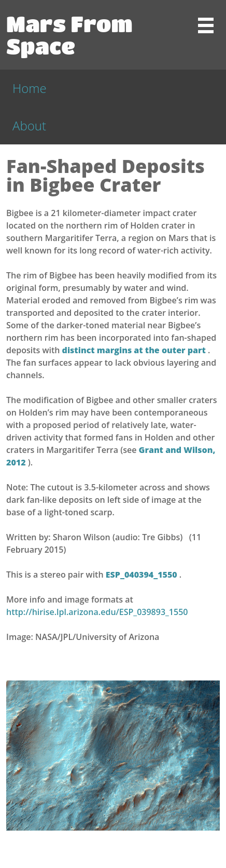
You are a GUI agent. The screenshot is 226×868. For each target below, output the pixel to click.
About (29, 125)
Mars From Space (69, 35)
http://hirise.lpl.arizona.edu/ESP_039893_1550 (97, 612)
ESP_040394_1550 (143, 575)
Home (30, 88)
